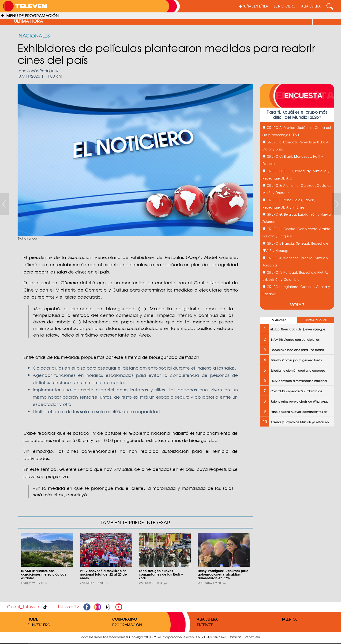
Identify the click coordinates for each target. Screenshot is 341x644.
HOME (33, 619)
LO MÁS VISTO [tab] (279, 320)
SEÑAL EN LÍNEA (254, 6)
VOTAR (297, 305)
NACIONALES (34, 36)
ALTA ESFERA (311, 6)
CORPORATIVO (125, 619)
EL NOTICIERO (285, 6)
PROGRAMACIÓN (127, 625)
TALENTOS (290, 619)
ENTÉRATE (205, 625)
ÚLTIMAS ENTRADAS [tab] (315, 320)
